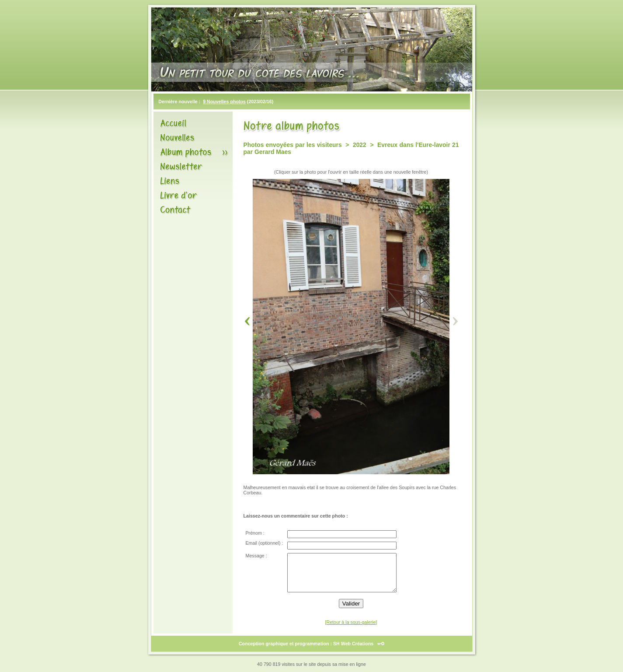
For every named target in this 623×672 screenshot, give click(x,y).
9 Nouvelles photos (224, 101)
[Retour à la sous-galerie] (351, 622)
